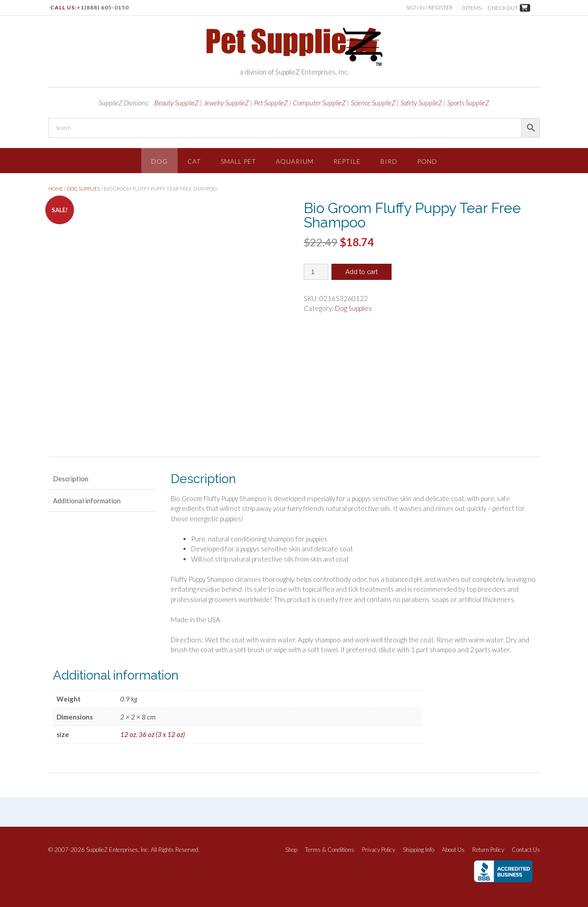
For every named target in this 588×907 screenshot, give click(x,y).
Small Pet (238, 161)
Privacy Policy (379, 850)
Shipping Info (418, 850)
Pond (427, 161)
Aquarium (295, 161)
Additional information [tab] (87, 501)
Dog (159, 161)
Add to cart (362, 272)
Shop (291, 850)
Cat (194, 161)
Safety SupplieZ (421, 103)
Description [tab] (71, 479)
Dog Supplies (83, 189)
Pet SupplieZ (271, 103)
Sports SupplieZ (468, 103)
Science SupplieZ (373, 103)
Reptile (347, 161)
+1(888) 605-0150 (103, 7)
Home (56, 189)
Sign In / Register (430, 7)
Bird (389, 161)
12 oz (128, 734)
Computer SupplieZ (319, 103)
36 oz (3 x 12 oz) (162, 734)
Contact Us (526, 850)
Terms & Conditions (330, 850)
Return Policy (488, 850)
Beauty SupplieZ (176, 103)
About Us (453, 850)
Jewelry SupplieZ (226, 103)
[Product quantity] (316, 272)
